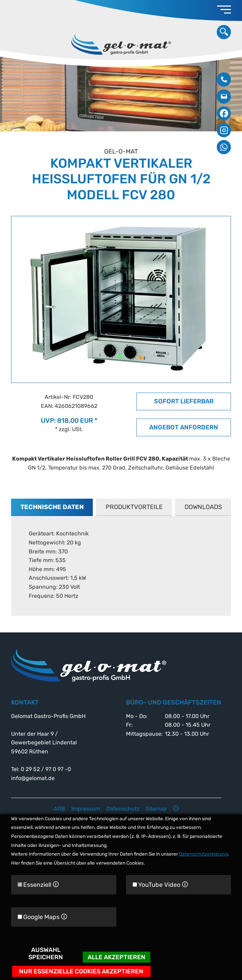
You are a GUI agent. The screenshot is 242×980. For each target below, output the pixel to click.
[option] (121, 94)
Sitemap (156, 809)
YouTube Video (160, 885)
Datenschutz (123, 809)
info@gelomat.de (224, 97)
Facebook (224, 113)
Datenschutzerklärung (203, 854)
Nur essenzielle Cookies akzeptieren (81, 971)
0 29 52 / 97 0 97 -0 (224, 80)
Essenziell (38, 885)
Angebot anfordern (184, 427)
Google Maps (42, 917)
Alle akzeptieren (116, 957)
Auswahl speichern (46, 953)
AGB (59, 809)
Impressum (86, 809)
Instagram (224, 130)
